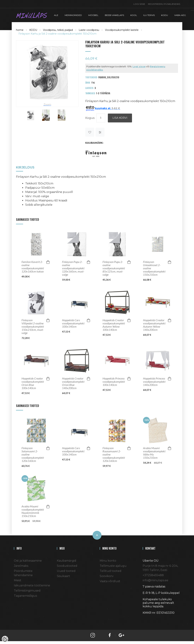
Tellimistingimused (27, 590)
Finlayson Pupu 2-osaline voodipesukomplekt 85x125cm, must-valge (114, 268)
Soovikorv (107, 575)
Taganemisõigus (25, 595)
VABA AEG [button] (180, 15)
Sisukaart (63, 575)
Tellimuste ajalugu (113, 565)
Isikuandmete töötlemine (32, 585)
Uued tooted (66, 570)
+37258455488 (153, 574)
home (20, 29)
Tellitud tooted (111, 570)
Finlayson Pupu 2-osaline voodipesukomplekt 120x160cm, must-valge (73, 268)
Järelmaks (21, 565)
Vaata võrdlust (110, 580)
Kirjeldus (25, 167)
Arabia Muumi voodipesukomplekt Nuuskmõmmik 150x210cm (33, 510)
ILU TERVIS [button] (149, 15)
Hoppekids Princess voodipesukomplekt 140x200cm (154, 381)
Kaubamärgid (67, 560)
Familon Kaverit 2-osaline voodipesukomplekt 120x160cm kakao (33, 266)
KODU (33, 29)
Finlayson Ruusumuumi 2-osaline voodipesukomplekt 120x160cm (114, 454)
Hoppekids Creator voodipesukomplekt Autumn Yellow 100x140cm (114, 324)
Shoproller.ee (149, 618)
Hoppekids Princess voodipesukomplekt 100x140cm (114, 381)
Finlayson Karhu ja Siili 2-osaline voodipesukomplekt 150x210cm (57, 33)
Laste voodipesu (89, 29)
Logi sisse (139, 4)
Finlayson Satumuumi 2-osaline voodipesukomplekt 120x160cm (33, 454)
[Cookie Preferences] (5, 639)
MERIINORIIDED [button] (73, 15)
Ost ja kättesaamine (28, 560)
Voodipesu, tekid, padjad (58, 29)
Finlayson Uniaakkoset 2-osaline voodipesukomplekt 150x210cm (154, 268)
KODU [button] (165, 15)
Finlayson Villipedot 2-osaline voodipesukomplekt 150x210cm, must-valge (33, 326)
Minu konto (108, 560)
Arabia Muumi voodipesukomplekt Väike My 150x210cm (154, 452)
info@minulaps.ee (155, 580)
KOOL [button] (134, 15)
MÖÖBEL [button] (93, 15)
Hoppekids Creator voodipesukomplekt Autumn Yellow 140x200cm (154, 324)
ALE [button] (56, 15)
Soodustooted (67, 565)
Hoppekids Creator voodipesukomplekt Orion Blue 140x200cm (73, 383)
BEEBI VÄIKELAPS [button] (114, 15)
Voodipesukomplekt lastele (122, 29)
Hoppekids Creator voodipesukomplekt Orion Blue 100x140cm (33, 383)
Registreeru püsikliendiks (164, 4)
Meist (18, 580)
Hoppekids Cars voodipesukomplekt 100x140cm (73, 323)
